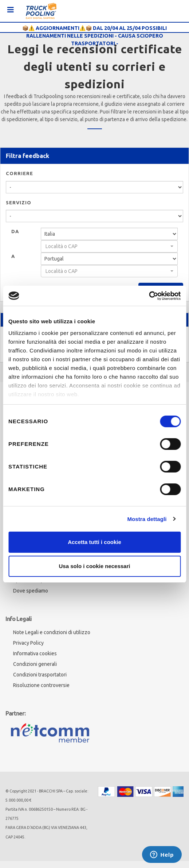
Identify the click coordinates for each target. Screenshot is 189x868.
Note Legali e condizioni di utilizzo (52, 632)
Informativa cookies (35, 653)
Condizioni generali (35, 664)
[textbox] (107, 246)
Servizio (19, 202)
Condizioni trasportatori (40, 675)
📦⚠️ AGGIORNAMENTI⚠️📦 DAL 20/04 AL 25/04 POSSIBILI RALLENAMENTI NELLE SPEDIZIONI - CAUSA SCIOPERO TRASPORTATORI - (94, 36)
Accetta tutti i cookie (94, 542)
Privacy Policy (28, 643)
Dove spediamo (31, 591)
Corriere (19, 173)
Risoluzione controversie (41, 685)
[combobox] (109, 246)
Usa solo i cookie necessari (95, 566)
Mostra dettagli (147, 519)
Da (15, 231)
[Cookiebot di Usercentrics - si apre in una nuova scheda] (149, 296)
